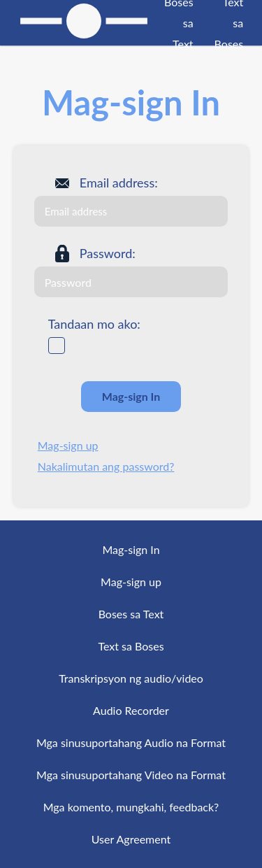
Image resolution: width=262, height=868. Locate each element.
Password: (108, 253)
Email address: (119, 183)
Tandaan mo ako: (94, 324)
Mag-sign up (68, 445)
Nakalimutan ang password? (106, 466)
